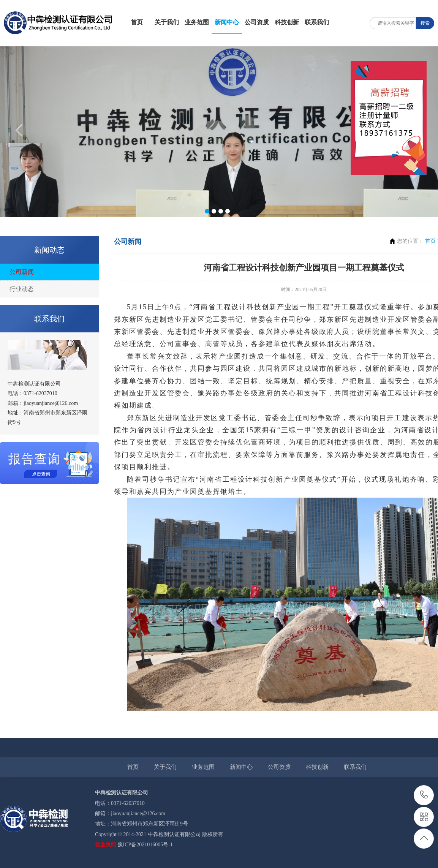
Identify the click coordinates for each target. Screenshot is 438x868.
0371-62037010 (424, 795)
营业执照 (106, 845)
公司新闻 (22, 272)
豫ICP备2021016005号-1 (145, 845)
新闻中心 (227, 22)
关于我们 (167, 22)
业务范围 (197, 22)
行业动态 (22, 289)
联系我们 (317, 22)
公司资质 (257, 22)
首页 (137, 22)
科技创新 (287, 22)
